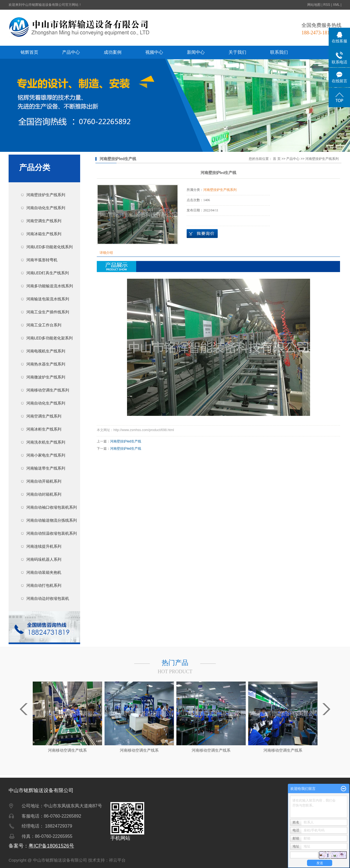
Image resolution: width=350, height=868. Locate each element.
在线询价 (202, 234)
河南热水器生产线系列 (46, 364)
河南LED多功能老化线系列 (50, 247)
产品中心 (71, 52)
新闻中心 (196, 52)
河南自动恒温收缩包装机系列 (52, 533)
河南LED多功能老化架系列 (50, 338)
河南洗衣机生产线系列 (46, 442)
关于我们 (237, 52)
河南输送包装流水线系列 (48, 299)
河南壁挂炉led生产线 (126, 441)
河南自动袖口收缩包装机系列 (52, 507)
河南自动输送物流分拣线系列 (52, 520)
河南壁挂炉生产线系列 (46, 195)
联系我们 (279, 52)
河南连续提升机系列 (44, 546)
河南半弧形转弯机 (42, 260)
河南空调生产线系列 (44, 221)
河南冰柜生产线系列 (44, 429)
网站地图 (314, 5)
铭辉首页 (29, 52)
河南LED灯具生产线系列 (48, 273)
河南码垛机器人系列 (44, 559)
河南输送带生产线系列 (46, 468)
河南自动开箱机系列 (44, 481)
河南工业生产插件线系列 (48, 312)
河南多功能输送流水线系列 (50, 286)
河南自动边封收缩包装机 (48, 598)
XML (336, 5)
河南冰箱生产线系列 (44, 234)
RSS (327, 5)
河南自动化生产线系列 (46, 208)
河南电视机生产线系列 (46, 351)
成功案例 (113, 52)
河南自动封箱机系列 (44, 494)
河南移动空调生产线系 (67, 750)
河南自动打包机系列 (44, 585)
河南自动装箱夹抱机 (44, 572)
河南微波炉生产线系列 (46, 377)
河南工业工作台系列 (44, 325)
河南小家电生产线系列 (46, 455)
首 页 (277, 159)
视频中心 (154, 52)
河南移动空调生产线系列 (48, 390)
